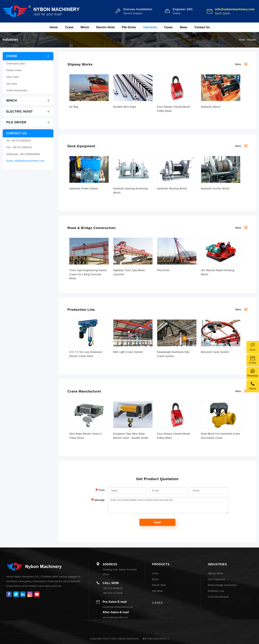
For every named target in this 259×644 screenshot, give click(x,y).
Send (157, 522)
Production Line (81, 310)
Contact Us (202, 27)
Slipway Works (80, 64)
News (184, 27)
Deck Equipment (81, 146)
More (241, 64)
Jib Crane (12, 84)
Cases (168, 27)
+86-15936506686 (29, 154)
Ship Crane (13, 77)
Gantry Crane (14, 70)
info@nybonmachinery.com (29, 161)
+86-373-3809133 (22, 147)
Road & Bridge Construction (92, 228)
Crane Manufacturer (84, 391)
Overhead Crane (16, 64)
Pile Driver (129, 27)
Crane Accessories (17, 90)
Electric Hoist (105, 27)
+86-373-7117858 (113, 593)
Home (54, 27)
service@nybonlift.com (115, 617)
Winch (85, 27)
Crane (69, 27)
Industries (150, 27)
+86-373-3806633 (21, 141)
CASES (158, 603)
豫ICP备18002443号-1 (156, 639)
